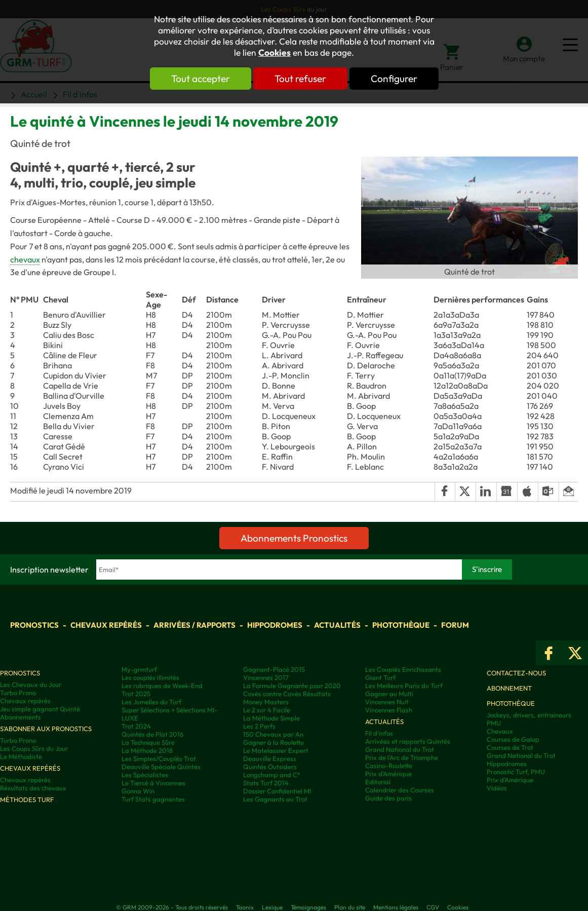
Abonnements (21, 717)
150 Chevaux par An (273, 734)
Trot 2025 (136, 694)
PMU (494, 723)
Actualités (337, 625)
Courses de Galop (513, 739)
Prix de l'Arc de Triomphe (402, 757)
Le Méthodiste (21, 756)
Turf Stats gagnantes (153, 799)
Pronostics (34, 625)
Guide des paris (388, 798)
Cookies (275, 53)
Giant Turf (380, 677)
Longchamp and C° (271, 775)
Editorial (378, 782)
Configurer (394, 79)
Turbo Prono (18, 693)
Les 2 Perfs (259, 726)
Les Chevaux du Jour (31, 685)
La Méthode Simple (271, 718)
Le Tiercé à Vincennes (153, 783)
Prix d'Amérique (388, 774)
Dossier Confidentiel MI (277, 791)
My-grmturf (139, 669)
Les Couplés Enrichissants (403, 669)
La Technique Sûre (148, 742)
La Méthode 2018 (147, 750)
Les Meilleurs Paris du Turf (404, 686)
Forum (455, 625)
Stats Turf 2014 (266, 783)
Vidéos (497, 788)
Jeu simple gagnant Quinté (40, 709)
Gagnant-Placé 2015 (274, 669)
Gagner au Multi (389, 694)
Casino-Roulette (389, 766)
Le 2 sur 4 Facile (267, 710)
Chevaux (500, 731)
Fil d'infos (379, 733)
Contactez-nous (516, 673)
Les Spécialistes (145, 775)
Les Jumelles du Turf (151, 702)
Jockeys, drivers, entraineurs (529, 715)
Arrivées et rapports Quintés (408, 741)
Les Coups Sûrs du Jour (34, 748)
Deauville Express (270, 758)
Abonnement (509, 688)
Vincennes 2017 (266, 677)
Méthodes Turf (27, 800)
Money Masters (266, 702)
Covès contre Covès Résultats (287, 694)
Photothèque (401, 625)
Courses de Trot (510, 747)
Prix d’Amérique (510, 780)
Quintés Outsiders (270, 767)
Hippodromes (275, 625)
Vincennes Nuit (387, 702)
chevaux (25, 259)
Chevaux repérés (106, 625)
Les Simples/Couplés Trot (159, 758)
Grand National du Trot (400, 749)
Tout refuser (300, 79)
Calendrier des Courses (400, 790)
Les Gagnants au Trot (275, 799)
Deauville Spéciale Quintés (161, 767)
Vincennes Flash (389, 710)
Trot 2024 (136, 726)
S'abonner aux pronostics (46, 729)
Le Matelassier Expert (276, 750)
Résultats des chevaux (33, 788)
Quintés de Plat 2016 (152, 734)
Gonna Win (138, 791)
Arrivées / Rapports (194, 625)
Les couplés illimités (150, 677)
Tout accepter (201, 79)
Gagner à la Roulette (273, 742)
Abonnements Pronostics (294, 538)
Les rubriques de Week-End (162, 686)
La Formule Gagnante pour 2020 (292, 686)
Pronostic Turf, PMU (516, 772)
